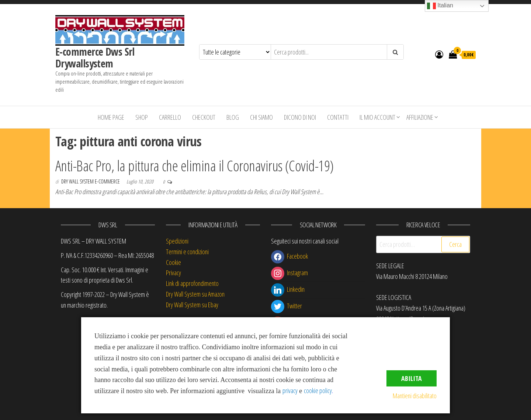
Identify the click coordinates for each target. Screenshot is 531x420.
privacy (290, 391)
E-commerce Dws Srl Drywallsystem (95, 57)
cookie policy (318, 391)
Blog (233, 117)
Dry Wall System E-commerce (91, 181)
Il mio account (377, 117)
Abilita (412, 378)
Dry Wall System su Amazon (195, 294)
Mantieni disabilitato (415, 396)
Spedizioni (177, 241)
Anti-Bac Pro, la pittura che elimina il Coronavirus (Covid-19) (195, 166)
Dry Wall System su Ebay (192, 305)
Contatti (338, 117)
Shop (142, 117)
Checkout (204, 117)
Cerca (455, 244)
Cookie (173, 262)
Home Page (111, 117)
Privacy (173, 273)
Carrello (170, 117)
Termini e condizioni (187, 252)
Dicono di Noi (300, 117)
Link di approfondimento (192, 283)
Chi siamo (261, 117)
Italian (440, 6)
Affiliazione (420, 117)
